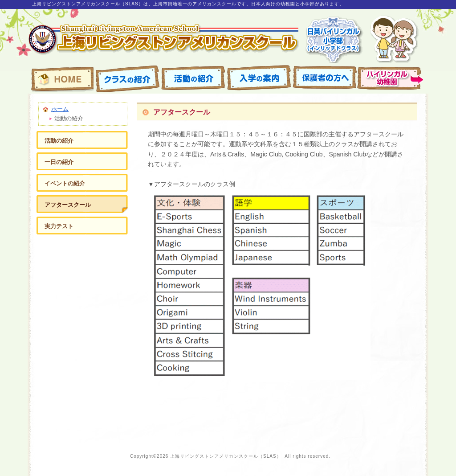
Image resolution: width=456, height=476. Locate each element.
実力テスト (59, 226)
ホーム (60, 109)
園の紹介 (391, 78)
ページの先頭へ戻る (375, 423)
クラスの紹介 (127, 78)
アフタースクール (68, 205)
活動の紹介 (193, 78)
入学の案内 (259, 78)
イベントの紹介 (65, 183)
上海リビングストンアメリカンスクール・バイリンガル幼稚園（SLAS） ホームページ (61, 78)
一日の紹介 (59, 162)
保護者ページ (325, 78)
